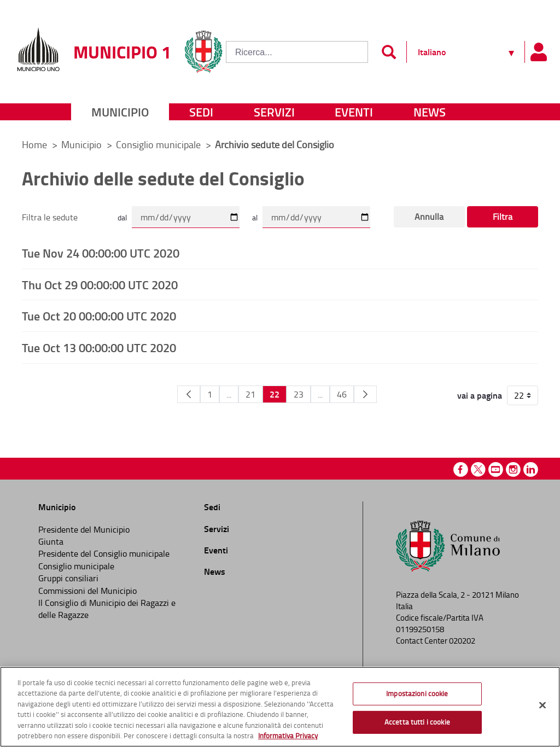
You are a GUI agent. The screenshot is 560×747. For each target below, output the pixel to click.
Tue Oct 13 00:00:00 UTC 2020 (99, 347)
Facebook (461, 469)
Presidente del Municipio (84, 529)
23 (299, 394)
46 (342, 394)
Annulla (429, 217)
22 (275, 394)
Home (34, 144)
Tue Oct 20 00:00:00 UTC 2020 (99, 316)
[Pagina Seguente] (365, 394)
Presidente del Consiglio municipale (104, 553)
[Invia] (389, 52)
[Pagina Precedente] (189, 394)
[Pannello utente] (538, 52)
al (255, 217)
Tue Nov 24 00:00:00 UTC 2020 (101, 253)
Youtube (496, 469)
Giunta (51, 541)
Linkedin (531, 469)
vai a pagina (480, 395)
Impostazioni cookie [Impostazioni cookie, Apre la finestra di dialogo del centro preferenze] (417, 693)
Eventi (354, 112)
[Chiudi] (542, 705)
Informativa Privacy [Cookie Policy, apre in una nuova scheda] (288, 736)
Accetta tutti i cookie (417, 722)
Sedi (201, 112)
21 (250, 394)
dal (122, 217)
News (430, 112)
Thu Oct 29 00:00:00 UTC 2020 (100, 284)
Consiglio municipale (159, 144)
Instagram (513, 469)
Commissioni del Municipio (87, 591)
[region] (280, 707)
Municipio (120, 112)
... (229, 394)
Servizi (274, 112)
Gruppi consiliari (68, 578)
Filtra (503, 217)
